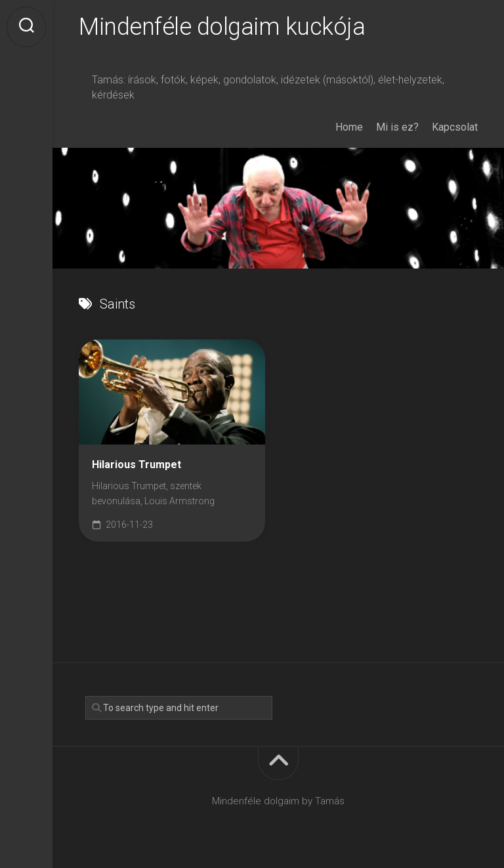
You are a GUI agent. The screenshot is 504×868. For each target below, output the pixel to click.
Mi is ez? (397, 127)
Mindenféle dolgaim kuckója (222, 27)
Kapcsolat (455, 127)
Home (349, 127)
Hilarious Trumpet (136, 465)
